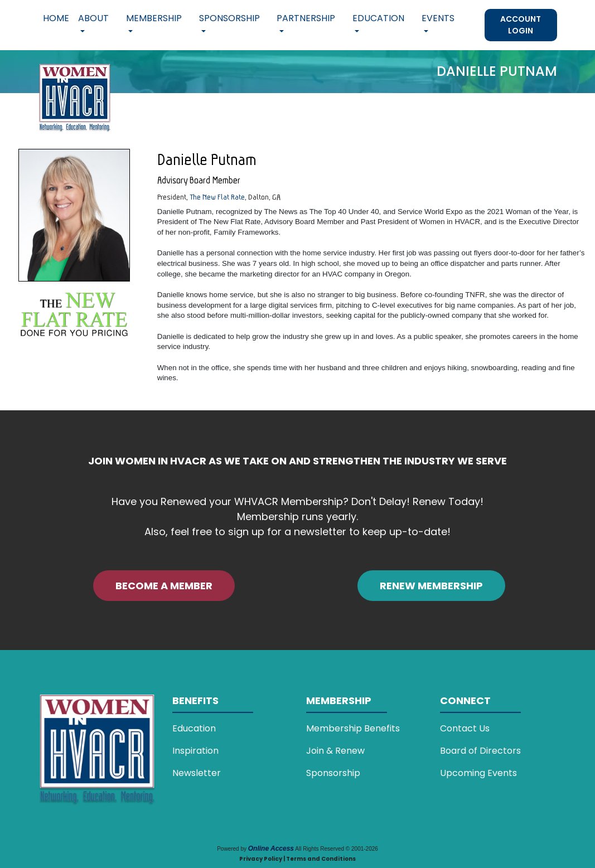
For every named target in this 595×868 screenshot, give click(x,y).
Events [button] (438, 18)
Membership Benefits (353, 728)
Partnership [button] (306, 18)
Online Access (271, 848)
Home (56, 18)
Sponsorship (333, 773)
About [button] (93, 18)
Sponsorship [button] (229, 18)
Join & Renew (335, 751)
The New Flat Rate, (218, 197)
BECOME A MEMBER (164, 586)
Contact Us (465, 728)
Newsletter (197, 773)
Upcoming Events (478, 773)
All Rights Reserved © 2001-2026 (337, 849)
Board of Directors (480, 751)
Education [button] (378, 18)
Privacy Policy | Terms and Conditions (297, 859)
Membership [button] (154, 18)
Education (194, 728)
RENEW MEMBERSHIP (431, 586)
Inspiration (195, 751)
